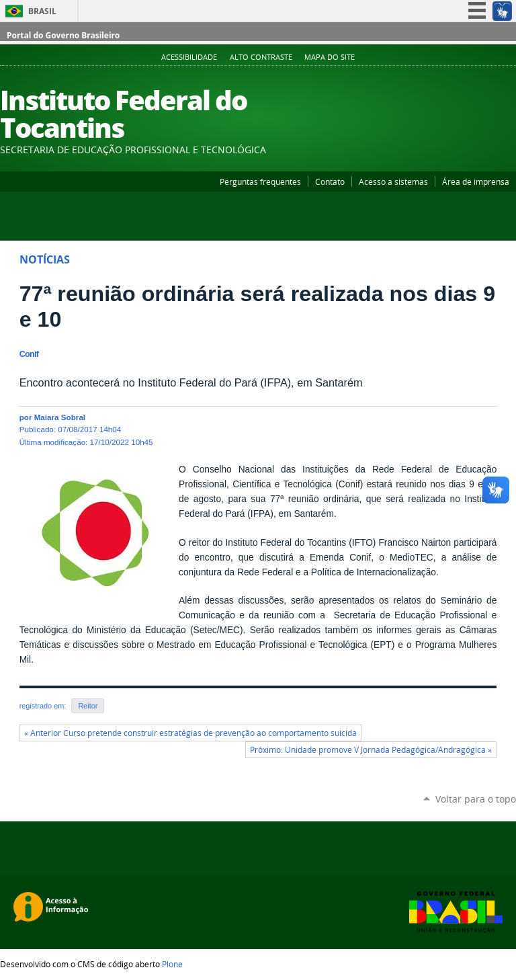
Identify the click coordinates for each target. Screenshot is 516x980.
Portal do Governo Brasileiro (63, 35)
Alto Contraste (261, 57)
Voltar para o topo (476, 799)
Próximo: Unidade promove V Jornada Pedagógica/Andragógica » (371, 750)
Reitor (88, 706)
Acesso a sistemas (393, 181)
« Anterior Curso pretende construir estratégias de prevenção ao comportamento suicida (190, 733)
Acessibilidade (189, 57)
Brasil (42, 11)
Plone (172, 964)
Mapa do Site (330, 57)
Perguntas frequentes (260, 181)
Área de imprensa (476, 181)
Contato (330, 181)
